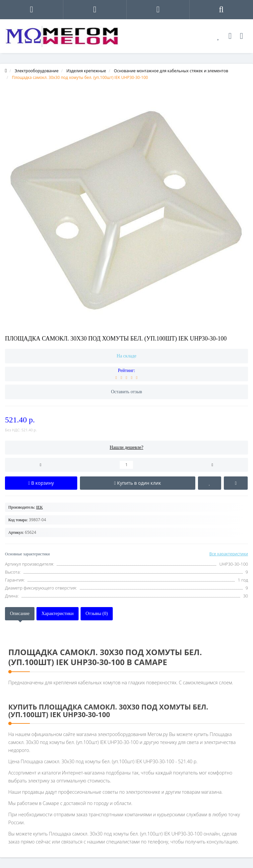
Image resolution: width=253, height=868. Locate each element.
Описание (20, 614)
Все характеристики (229, 554)
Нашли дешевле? (126, 447)
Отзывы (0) (97, 614)
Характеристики (58, 614)
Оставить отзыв (127, 392)
